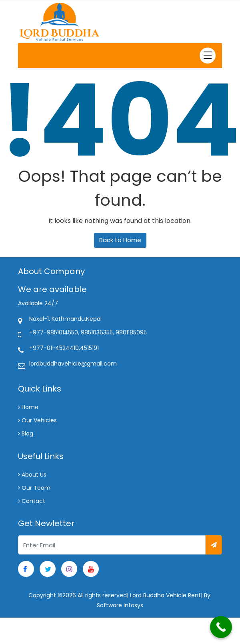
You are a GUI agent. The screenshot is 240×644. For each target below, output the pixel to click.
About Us (32, 475)
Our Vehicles (37, 420)
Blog (26, 433)
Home (28, 407)
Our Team (34, 488)
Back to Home (120, 240)
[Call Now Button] (221, 627)
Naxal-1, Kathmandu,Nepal (65, 319)
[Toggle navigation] (208, 56)
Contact (32, 501)
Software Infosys (120, 605)
